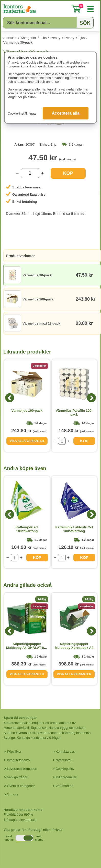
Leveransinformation (22, 769)
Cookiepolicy (65, 769)
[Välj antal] (30, 173)
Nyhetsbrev (64, 760)
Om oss (13, 794)
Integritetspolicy (18, 760)
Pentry (70, 38)
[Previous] (10, 398)
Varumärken (64, 786)
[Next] (91, 398)
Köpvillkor (14, 751)
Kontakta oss (65, 751)
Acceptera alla (66, 113)
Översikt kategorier (21, 786)
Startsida (10, 38)
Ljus (82, 38)
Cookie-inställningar (22, 113)
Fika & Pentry (50, 38)
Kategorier (28, 38)
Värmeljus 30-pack (18, 42)
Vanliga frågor (17, 777)
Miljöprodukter (66, 777)
